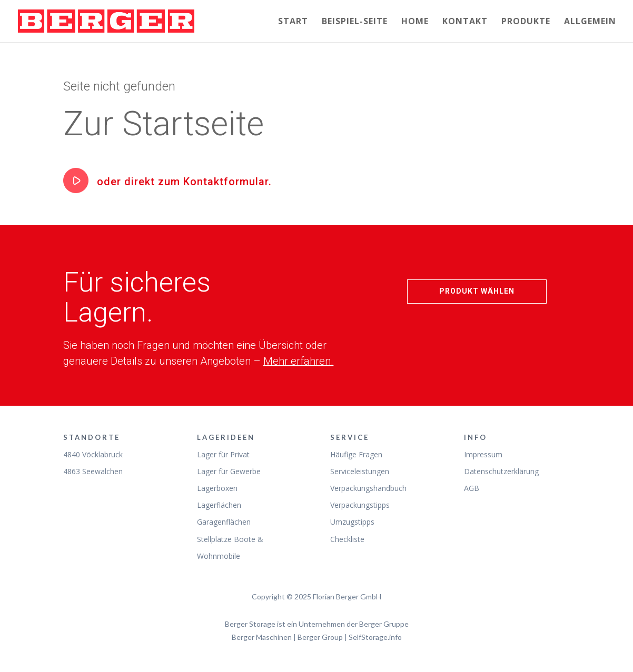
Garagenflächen (224, 522)
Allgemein (590, 22)
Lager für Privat (223, 454)
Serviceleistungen (360, 471)
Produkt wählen (477, 291)
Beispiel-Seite (355, 22)
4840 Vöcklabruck (93, 454)
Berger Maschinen (262, 637)
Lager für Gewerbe (229, 471)
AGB (472, 488)
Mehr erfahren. (298, 361)
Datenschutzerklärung (501, 471)
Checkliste (347, 539)
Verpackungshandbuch (368, 488)
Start (293, 22)
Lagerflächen (219, 505)
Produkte (526, 22)
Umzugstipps (352, 522)
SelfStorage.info (375, 637)
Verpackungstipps (360, 505)
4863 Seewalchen (93, 471)
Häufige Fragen (356, 454)
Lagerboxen (217, 488)
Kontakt (465, 22)
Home (415, 22)
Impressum (483, 454)
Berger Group (320, 637)
